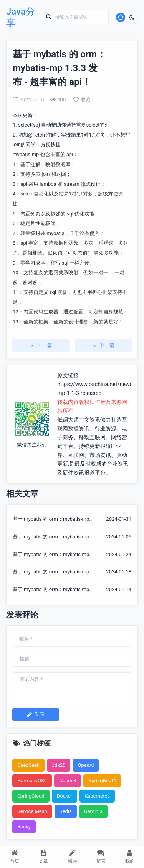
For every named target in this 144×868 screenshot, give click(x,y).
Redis (66, 811)
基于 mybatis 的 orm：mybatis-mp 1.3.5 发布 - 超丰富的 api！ (51, 572)
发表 (36, 714)
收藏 (82, 100)
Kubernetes (97, 796)
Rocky (24, 827)
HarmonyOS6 (32, 781)
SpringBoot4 (102, 781)
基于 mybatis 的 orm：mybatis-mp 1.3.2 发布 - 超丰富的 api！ (51, 537)
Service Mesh (32, 811)
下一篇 (103, 345)
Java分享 (21, 17)
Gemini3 (93, 811)
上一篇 (41, 345)
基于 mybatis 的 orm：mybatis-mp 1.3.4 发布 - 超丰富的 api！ (51, 590)
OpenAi (86, 765)
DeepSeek (28, 765)
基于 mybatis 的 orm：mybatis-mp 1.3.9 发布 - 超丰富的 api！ (51, 520)
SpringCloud (31, 796)
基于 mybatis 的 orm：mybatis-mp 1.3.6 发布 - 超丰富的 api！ (51, 555)
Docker (65, 796)
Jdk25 (59, 765)
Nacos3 (68, 781)
